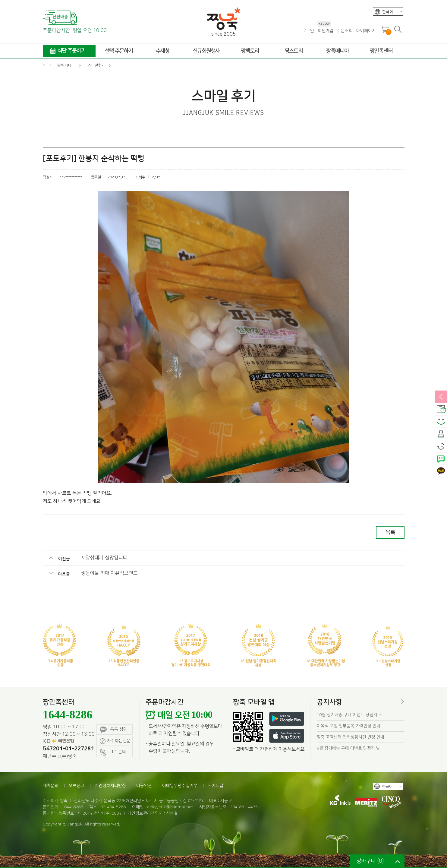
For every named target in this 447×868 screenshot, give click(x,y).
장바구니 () (370, 861)
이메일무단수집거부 (180, 786)
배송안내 (441, 410)
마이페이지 (366, 31)
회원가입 (325, 31)
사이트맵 (216, 786)
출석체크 (441, 434)
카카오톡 (441, 471)
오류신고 (77, 786)
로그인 (308, 31)
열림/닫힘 (441, 397)
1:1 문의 (113, 752)
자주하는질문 (115, 741)
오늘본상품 (441, 447)
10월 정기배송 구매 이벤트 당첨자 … (350, 715)
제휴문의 (51, 786)
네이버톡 (441, 459)
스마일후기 (441, 422)
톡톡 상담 (113, 730)
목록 (390, 532)
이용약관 (144, 786)
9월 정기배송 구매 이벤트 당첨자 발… (350, 748)
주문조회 (345, 31)
